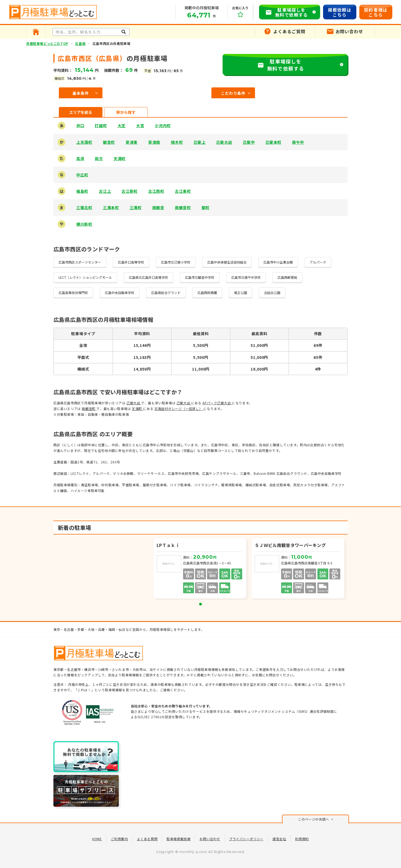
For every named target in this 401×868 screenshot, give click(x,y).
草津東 (132, 142)
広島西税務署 (207, 293)
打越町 (101, 126)
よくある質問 (147, 839)
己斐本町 (273, 142)
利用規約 (302, 839)
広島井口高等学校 (131, 262)
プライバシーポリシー (246, 839)
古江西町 (156, 191)
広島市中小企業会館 (278, 262)
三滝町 (136, 207)
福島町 (82, 191)
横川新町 (84, 224)
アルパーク (318, 262)
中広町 (82, 175)
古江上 (105, 191)
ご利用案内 (119, 839)
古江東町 (183, 191)
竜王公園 (241, 293)
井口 (80, 126)
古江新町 (130, 191)
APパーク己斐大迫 (217, 403)
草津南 (154, 142)
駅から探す (126, 112)
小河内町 (163, 126)
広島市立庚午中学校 (246, 277)
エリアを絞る (81, 112)
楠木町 (177, 142)
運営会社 (279, 839)
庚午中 (298, 142)
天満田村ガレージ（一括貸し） (179, 409)
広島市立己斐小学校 (176, 262)
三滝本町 (111, 207)
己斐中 (249, 142)
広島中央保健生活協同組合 (227, 262)
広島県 (80, 43)
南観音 (158, 207)
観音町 (109, 142)
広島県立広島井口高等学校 (148, 277)
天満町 (120, 158)
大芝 (122, 126)
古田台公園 (272, 293)
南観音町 (183, 207)
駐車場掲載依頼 (178, 839)
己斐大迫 (224, 142)
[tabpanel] (200, 569)
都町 (206, 207)
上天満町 (84, 142)
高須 (80, 158)
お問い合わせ (210, 839)
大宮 (140, 126)
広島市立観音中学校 (200, 277)
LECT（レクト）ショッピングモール (85, 277)
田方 (99, 158)
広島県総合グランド (166, 293)
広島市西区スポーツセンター (80, 262)
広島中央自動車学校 (120, 293)
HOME (97, 839)
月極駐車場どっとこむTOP (47, 43)
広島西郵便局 (287, 277)
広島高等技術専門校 (73, 293)
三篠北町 (84, 207)
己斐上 (199, 142)
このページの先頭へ (313, 819)
